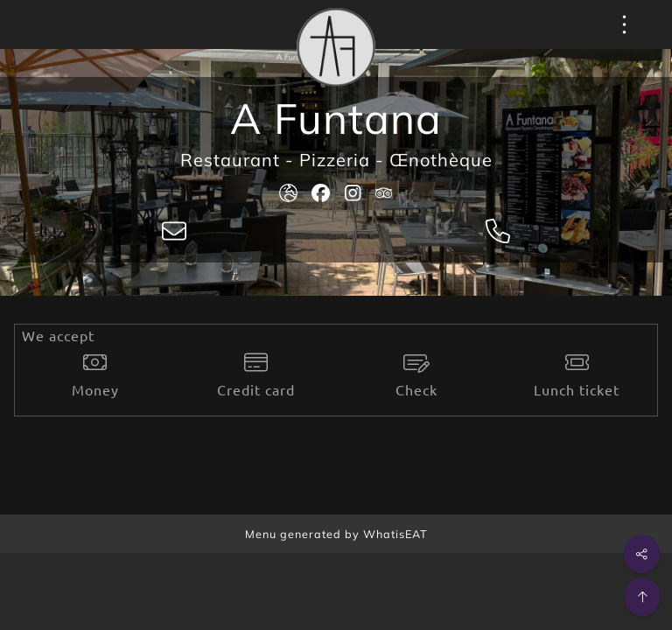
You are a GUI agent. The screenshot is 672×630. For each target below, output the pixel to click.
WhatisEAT (395, 534)
